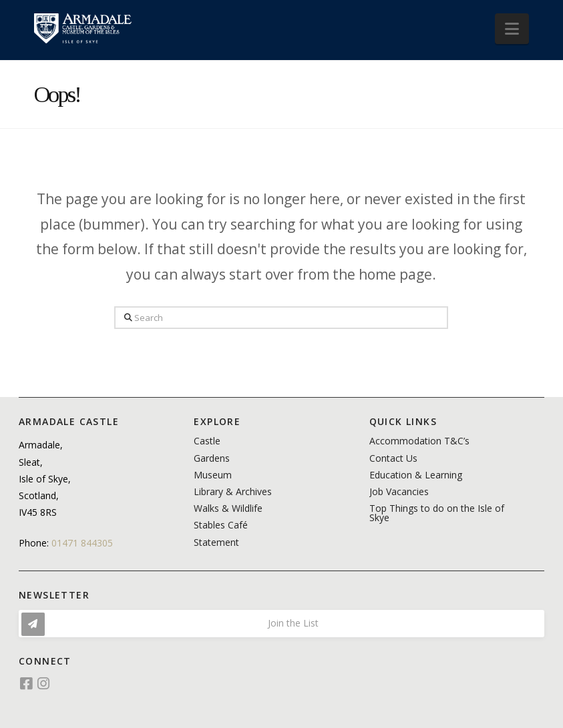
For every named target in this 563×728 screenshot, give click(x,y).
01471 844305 (82, 543)
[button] (512, 29)
